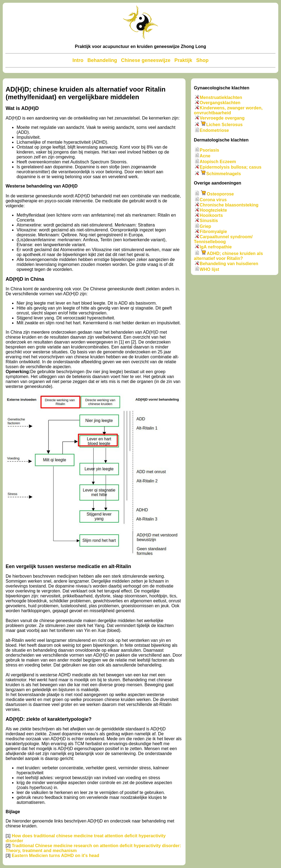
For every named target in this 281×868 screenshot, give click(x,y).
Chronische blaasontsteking (229, 205)
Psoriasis (210, 150)
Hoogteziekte (213, 210)
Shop (202, 60)
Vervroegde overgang (222, 118)
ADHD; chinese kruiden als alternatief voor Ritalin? (229, 256)
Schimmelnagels (224, 174)
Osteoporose (220, 194)
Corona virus (213, 200)
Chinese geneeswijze (146, 60)
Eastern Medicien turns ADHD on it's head (56, 856)
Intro (78, 60)
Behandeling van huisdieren (229, 264)
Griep (206, 226)
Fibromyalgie (213, 232)
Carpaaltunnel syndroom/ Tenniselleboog (223, 239)
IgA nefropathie (216, 247)
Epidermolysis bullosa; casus (231, 167)
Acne (205, 156)
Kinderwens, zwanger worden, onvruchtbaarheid (228, 110)
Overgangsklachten (220, 103)
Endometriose (214, 131)
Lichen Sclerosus (225, 125)
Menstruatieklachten (221, 97)
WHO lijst (210, 269)
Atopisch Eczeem (218, 162)
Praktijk (183, 60)
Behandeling (102, 60)
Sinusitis (209, 221)
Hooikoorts (211, 215)
